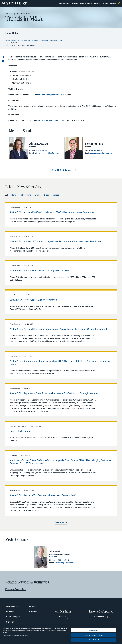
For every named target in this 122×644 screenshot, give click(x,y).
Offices (105, 3)
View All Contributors (62, 170)
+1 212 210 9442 (62, 560)
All (6, 195)
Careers (113, 3)
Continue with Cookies (93, 640)
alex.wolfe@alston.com (64, 563)
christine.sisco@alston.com (50, 95)
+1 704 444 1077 (98, 151)
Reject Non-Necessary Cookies (93, 635)
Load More (60, 522)
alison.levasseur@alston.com (47, 153)
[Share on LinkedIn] (3, 57)
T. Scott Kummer (94, 144)
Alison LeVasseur (39, 144)
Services (75, 3)
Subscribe (101, 617)
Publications (25, 195)
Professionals (64, 3)
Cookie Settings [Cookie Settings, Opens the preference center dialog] (93, 630)
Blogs (47, 195)
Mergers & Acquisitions (16, 589)
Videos (56, 195)
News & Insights (86, 3)
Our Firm (97, 3)
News (14, 195)
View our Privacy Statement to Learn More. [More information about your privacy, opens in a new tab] (16, 636)
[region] (61, 635)
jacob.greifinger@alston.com (51, 120)
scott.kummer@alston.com (101, 153)
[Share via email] (3, 61)
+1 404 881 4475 (42, 151)
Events (38, 195)
